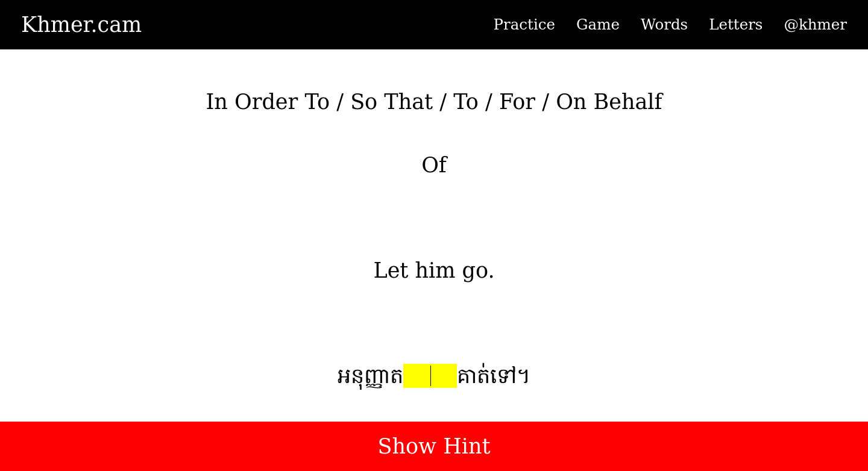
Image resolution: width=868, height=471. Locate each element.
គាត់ (473, 376)
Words (664, 24)
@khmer (815, 24)
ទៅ (503, 376)
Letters (736, 24)
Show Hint (434, 446)
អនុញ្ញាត (370, 376)
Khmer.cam (81, 25)
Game (598, 24)
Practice (524, 24)
